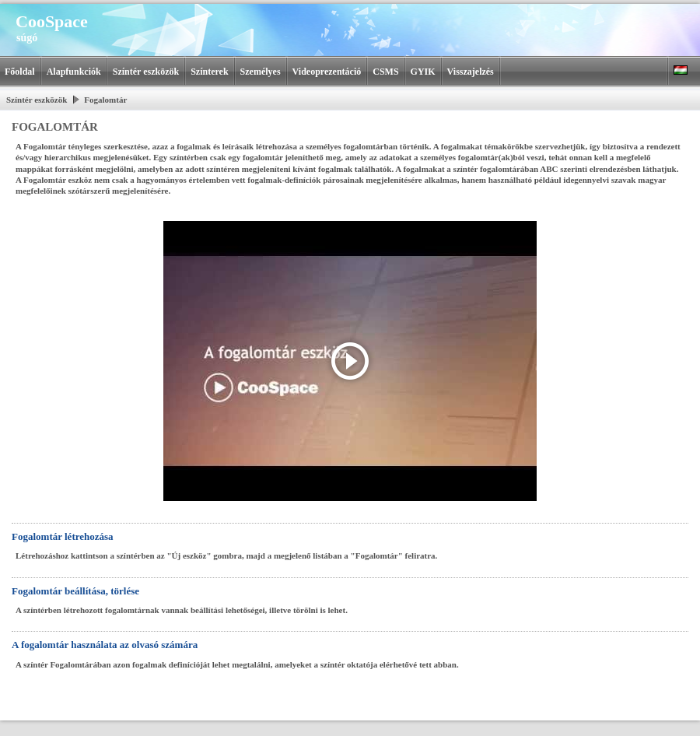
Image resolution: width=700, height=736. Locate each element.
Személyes (261, 72)
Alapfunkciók (74, 72)
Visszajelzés (471, 72)
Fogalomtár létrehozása (63, 536)
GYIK (423, 72)
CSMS (385, 72)
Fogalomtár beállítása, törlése (75, 591)
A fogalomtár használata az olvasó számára (105, 645)
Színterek (209, 72)
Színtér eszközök (146, 72)
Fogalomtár (105, 100)
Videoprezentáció (327, 72)
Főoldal (20, 72)
